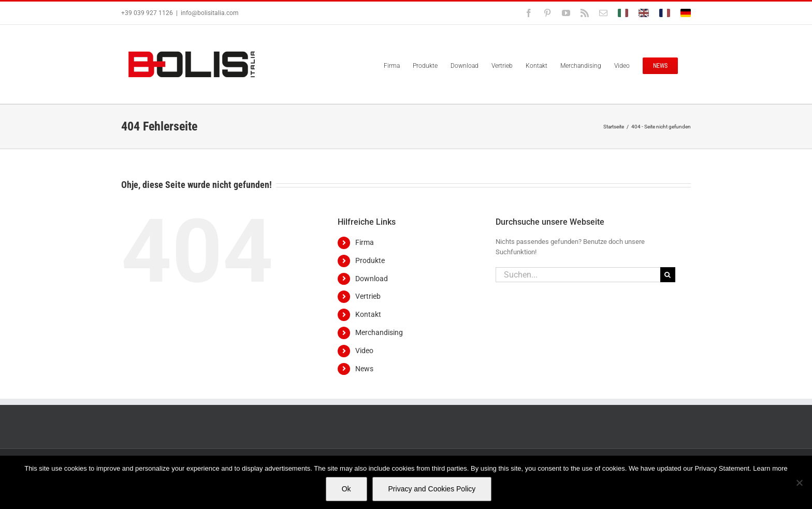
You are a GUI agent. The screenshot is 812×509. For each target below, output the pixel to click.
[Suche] (668, 275)
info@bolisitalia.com (210, 13)
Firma (365, 242)
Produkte (370, 260)
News (364, 369)
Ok (346, 489)
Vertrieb (368, 296)
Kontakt (368, 314)
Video (364, 351)
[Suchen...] (578, 275)
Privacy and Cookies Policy (432, 489)
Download (372, 279)
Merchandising (379, 332)
